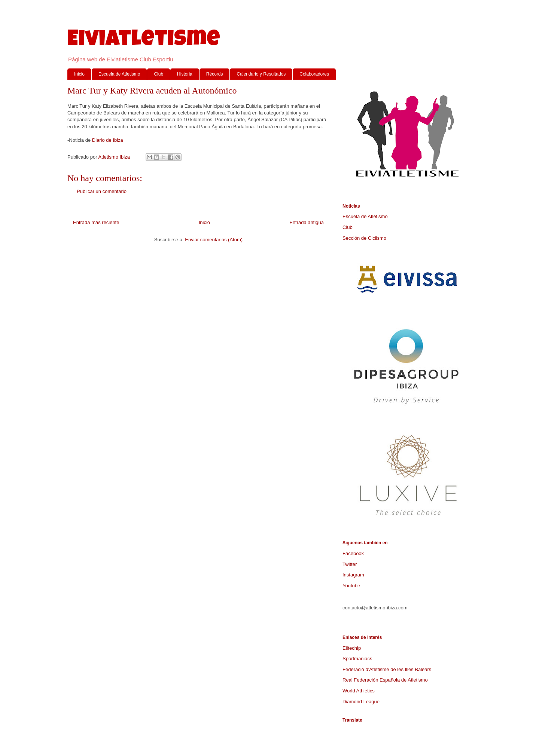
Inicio (79, 74)
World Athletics (359, 691)
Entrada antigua (307, 222)
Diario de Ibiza (108, 140)
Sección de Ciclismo (364, 238)
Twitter (350, 564)
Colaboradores (314, 74)
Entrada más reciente (96, 222)
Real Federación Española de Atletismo (385, 680)
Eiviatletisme (144, 41)
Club (159, 74)
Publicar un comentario (102, 191)
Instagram (353, 575)
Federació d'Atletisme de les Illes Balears (387, 669)
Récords (215, 74)
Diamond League (361, 702)
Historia (185, 74)
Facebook (353, 553)
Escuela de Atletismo (119, 74)
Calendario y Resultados (261, 74)
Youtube (351, 586)
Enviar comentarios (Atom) (214, 240)
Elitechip (352, 648)
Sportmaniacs (357, 659)
